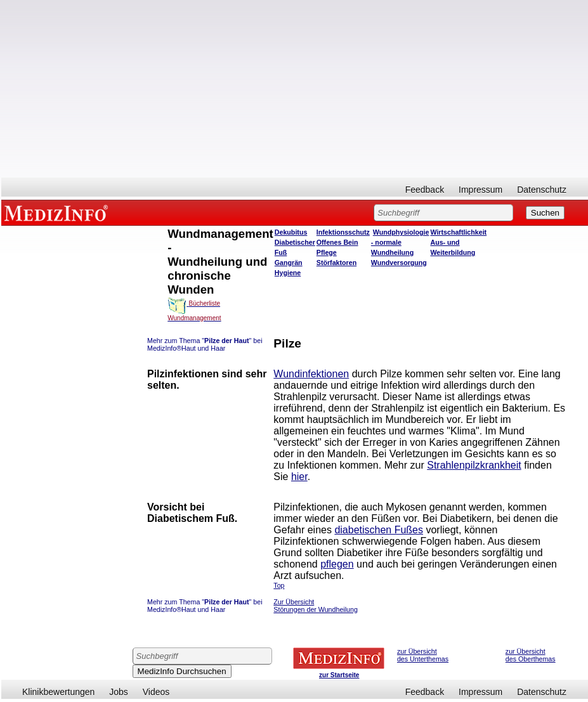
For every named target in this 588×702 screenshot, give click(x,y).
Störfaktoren (336, 263)
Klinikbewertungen (58, 692)
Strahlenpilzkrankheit (474, 465)
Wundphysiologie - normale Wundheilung (400, 242)
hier (299, 477)
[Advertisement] (295, 89)
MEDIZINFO (58, 212)
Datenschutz (542, 190)
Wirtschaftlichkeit (458, 232)
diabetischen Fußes (379, 530)
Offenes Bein (337, 242)
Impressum (480, 190)
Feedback (425, 190)
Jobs (119, 692)
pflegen (337, 564)
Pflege (327, 252)
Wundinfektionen (311, 374)
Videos (156, 692)
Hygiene (288, 273)
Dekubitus (291, 232)
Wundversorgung (399, 263)
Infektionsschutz (343, 232)
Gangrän (289, 263)
